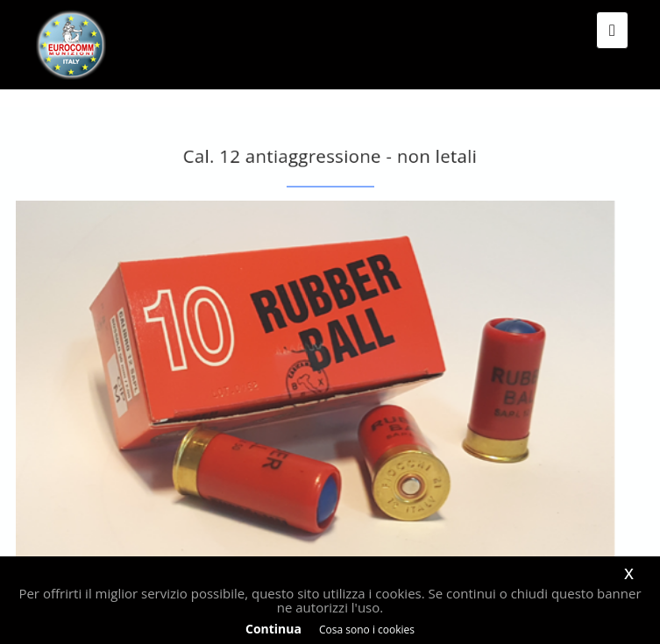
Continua (273, 629)
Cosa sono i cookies (367, 630)
